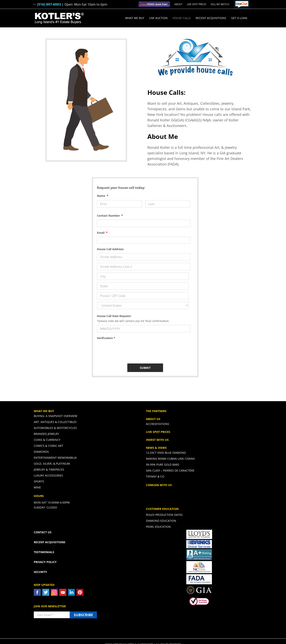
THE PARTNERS (156, 411)
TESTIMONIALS (44, 552)
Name (103, 196)
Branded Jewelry (46, 434)
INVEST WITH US (157, 440)
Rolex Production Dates (164, 515)
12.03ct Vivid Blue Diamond (166, 453)
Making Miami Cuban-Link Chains (170, 459)
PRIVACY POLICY (45, 562)
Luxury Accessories (48, 475)
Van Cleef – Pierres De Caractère (170, 471)
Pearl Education (158, 527)
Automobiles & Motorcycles (55, 428)
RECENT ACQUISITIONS (50, 542)
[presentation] (127, 350)
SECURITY (40, 572)
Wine (37, 487)
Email (102, 233)
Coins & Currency (47, 440)
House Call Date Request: (114, 316)
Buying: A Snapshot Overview (56, 416)
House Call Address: (111, 249)
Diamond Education (161, 521)
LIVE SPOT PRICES (158, 432)
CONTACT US (43, 532)
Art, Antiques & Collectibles (55, 422)
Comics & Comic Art (48, 446)
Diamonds (41, 452)
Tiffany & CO (155, 476)
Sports (39, 481)
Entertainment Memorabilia (55, 458)
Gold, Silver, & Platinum (52, 464)
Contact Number (110, 216)
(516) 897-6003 (49, 4)
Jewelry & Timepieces (49, 470)
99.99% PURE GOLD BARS (163, 465)
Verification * (106, 338)
